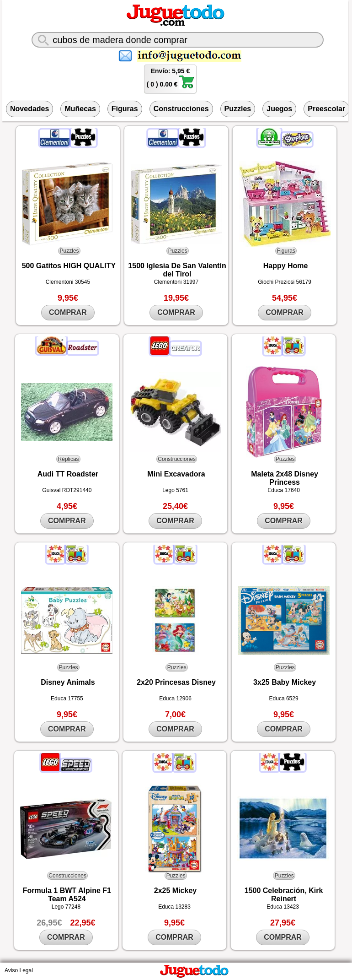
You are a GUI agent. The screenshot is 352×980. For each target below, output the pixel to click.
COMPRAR (68, 312)
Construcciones (181, 109)
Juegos (279, 109)
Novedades (29, 109)
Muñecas (80, 109)
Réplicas (69, 459)
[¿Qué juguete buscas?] (177, 40)
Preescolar (326, 109)
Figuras (125, 109)
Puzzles (238, 109)
